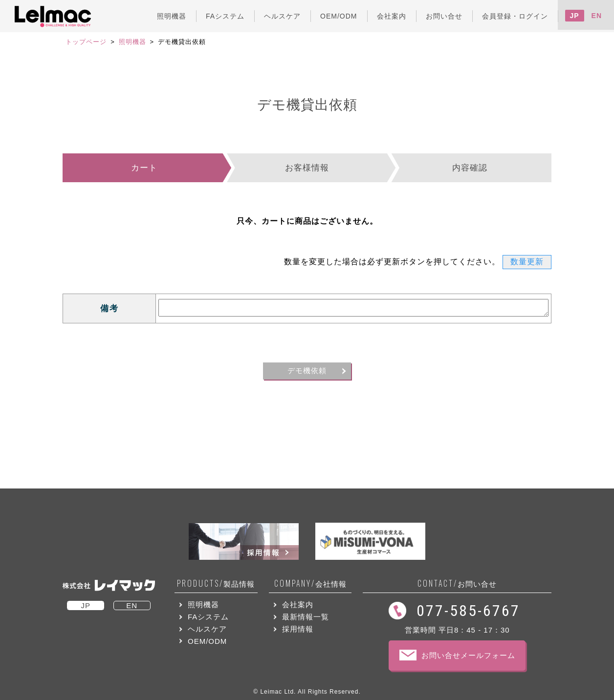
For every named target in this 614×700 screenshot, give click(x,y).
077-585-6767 (468, 611)
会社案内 (298, 605)
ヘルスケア (207, 629)
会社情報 (310, 583)
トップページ (86, 42)
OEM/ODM (207, 641)
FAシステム (208, 617)
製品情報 (216, 583)
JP (575, 16)
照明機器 (132, 42)
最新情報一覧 (306, 617)
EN (597, 16)
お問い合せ (457, 583)
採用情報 (298, 629)
